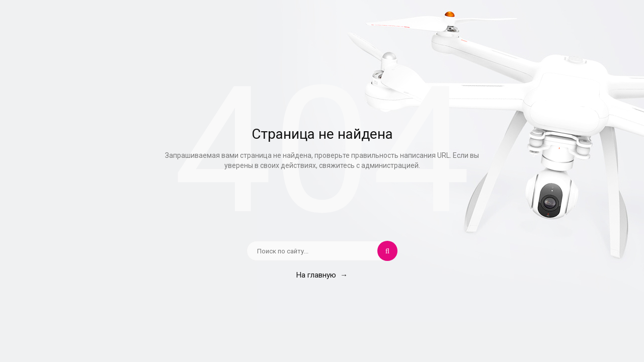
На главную (322, 275)
